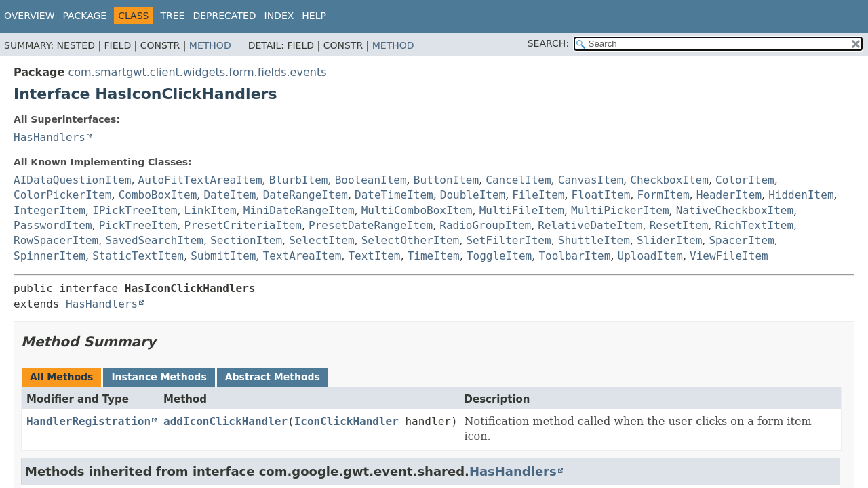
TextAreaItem (302, 256)
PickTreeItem (138, 225)
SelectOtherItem (411, 240)
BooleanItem (371, 180)
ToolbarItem (574, 256)
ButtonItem (446, 180)
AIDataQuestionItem (72, 180)
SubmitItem (223, 256)
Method (210, 45)
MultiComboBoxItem (417, 210)
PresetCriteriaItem (243, 225)
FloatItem (601, 195)
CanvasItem (591, 180)
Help (314, 16)
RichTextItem (755, 225)
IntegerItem (50, 210)
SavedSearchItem (154, 240)
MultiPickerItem (620, 210)
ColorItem (745, 180)
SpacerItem (741, 240)
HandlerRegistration (88, 421)
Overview (29, 16)
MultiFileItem (522, 210)
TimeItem (434, 256)
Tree (172, 16)
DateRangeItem (305, 195)
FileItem (538, 195)
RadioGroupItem (485, 225)
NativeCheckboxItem (735, 210)
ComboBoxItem (158, 195)
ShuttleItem (594, 240)
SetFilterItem (508, 240)
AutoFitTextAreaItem (200, 180)
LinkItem (211, 210)
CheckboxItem (669, 180)
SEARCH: (548, 43)
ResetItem (679, 225)
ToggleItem (499, 256)
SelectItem (321, 240)
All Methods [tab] (61, 377)
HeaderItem (729, 195)
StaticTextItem (138, 256)
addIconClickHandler (225, 421)
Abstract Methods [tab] (273, 377)
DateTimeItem (394, 195)
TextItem (374, 256)
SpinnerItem (50, 256)
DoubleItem (473, 195)
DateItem (230, 195)
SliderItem (669, 240)
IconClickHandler (347, 421)
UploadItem (650, 256)
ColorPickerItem (63, 195)
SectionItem (246, 240)
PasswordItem (53, 225)
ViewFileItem (729, 256)
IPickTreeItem (135, 210)
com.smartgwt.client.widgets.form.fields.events (197, 72)
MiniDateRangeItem (299, 210)
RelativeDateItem (590, 225)
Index (279, 16)
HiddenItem (801, 195)
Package (85, 16)
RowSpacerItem (56, 240)
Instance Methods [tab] (159, 377)
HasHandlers (50, 137)
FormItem (663, 195)
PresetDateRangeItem (371, 225)
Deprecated (224, 16)
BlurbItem (299, 180)
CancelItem (518, 180)
